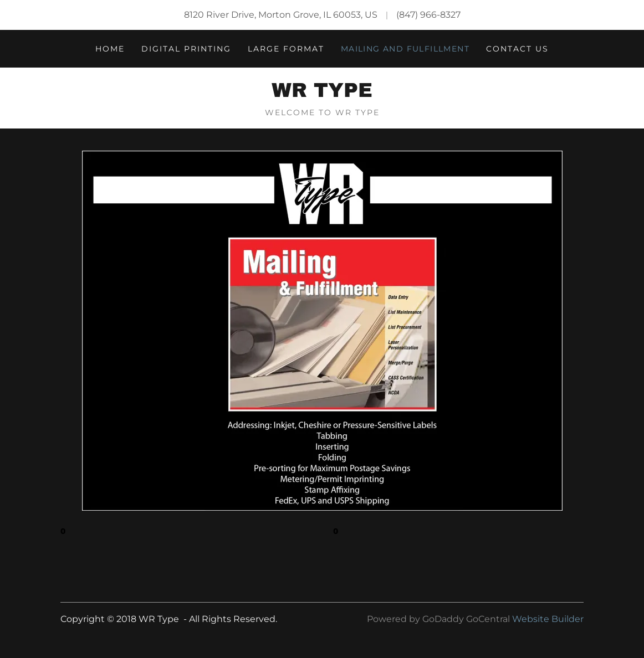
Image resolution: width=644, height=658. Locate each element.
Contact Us (517, 49)
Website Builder (548, 619)
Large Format (286, 49)
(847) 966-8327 (428, 15)
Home (110, 49)
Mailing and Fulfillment (405, 49)
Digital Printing (186, 49)
